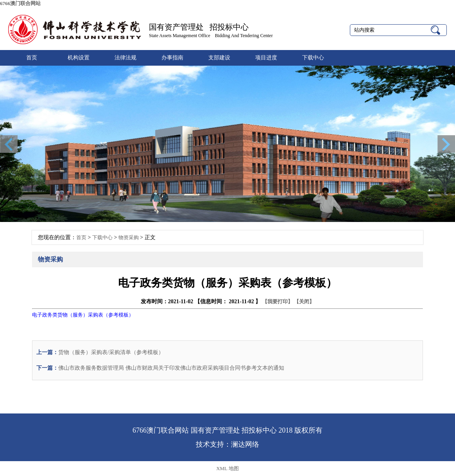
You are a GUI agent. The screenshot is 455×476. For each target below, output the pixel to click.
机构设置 (79, 58)
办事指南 (172, 58)
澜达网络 (245, 444)
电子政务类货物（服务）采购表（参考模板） (83, 315)
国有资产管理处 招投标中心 (199, 27)
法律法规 (125, 58)
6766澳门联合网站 (20, 3)
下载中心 (313, 58)
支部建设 (219, 58)
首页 (32, 58)
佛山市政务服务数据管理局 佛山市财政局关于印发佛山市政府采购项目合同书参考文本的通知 (171, 368)
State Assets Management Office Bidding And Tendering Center (211, 36)
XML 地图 (227, 468)
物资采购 (129, 237)
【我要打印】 (278, 302)
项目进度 (266, 58)
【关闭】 (304, 302)
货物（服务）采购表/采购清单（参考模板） (111, 352)
